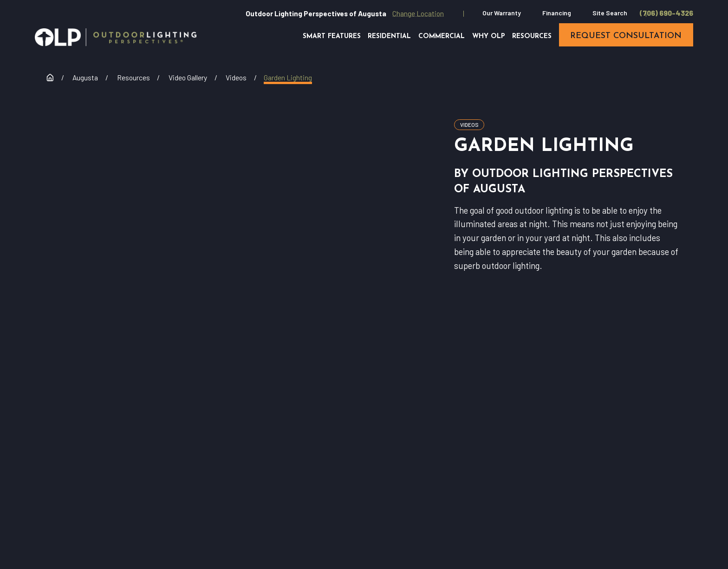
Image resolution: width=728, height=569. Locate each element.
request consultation (626, 36)
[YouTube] (649, 459)
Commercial (522, 440)
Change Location (418, 13)
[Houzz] (698, 459)
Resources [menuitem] (532, 36)
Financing (557, 13)
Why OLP (351, 466)
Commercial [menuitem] (442, 36)
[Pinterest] (661, 483)
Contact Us (437, 466)
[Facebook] (625, 459)
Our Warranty (502, 13)
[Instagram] (673, 459)
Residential (437, 440)
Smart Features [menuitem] (332, 36)
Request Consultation (189, 470)
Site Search (610, 13)
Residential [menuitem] (389, 36)
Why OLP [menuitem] (489, 36)
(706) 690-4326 (666, 13)
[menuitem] (31, 551)
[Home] (116, 37)
